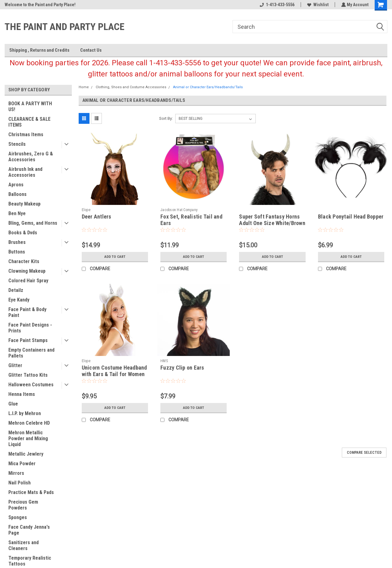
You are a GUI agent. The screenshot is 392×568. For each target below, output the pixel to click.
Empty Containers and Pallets (31, 353)
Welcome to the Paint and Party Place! (40, 5)
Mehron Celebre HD (29, 423)
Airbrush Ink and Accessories (25, 172)
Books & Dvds (23, 233)
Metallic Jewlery (26, 454)
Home (84, 87)
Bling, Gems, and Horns (33, 223)
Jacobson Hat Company (179, 210)
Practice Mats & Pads (31, 492)
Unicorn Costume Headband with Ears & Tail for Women (114, 371)
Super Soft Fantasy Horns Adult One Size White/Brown (272, 220)
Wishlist (317, 5)
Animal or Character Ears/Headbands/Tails (208, 87)
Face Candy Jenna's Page (29, 530)
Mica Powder (22, 464)
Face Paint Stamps (28, 340)
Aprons (16, 185)
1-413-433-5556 (277, 5)
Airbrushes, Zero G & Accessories (31, 157)
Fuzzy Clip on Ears (182, 368)
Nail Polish (20, 483)
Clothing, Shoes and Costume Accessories (131, 87)
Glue (13, 404)
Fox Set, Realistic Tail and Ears (191, 220)
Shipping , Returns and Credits (39, 50)
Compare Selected (364, 453)
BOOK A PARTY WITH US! (30, 106)
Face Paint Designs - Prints (30, 328)
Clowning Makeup (27, 271)
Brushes (17, 242)
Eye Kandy (19, 300)
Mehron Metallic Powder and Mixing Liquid (28, 438)
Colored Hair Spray (28, 281)
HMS (164, 361)
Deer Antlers (97, 217)
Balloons (17, 194)
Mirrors (16, 473)
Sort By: (166, 118)
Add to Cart (115, 257)
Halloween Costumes (31, 385)
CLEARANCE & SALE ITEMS (29, 122)
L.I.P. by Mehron (25, 413)
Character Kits (24, 261)
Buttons (17, 252)
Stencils (17, 144)
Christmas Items (26, 134)
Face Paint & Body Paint (27, 312)
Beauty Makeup (24, 204)
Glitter (15, 365)
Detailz (16, 290)
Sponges (18, 517)
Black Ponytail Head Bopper (351, 217)
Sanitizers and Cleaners (24, 545)
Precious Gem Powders (23, 505)
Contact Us (91, 50)
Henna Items (22, 394)
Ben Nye (17, 213)
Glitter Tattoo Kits (28, 375)
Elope (86, 210)
